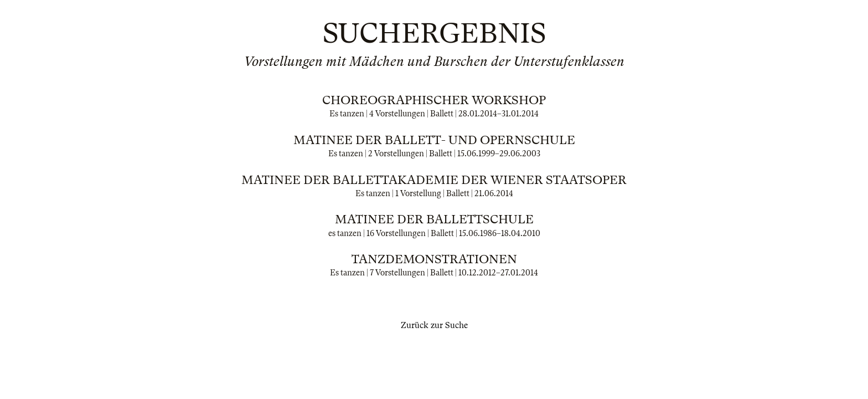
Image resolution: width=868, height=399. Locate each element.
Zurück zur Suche (434, 325)
